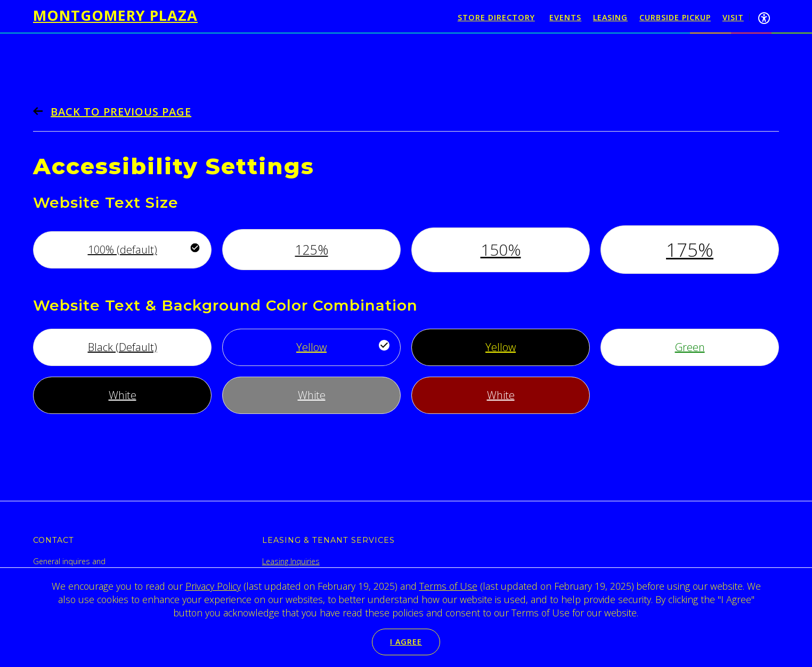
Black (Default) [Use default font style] (123, 347)
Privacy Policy (213, 586)
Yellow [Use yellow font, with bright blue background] (311, 347)
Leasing (610, 17)
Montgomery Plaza (115, 15)
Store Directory (496, 17)
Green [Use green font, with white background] (690, 347)
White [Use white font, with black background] (123, 395)
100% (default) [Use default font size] (123, 250)
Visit (733, 17)
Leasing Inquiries (291, 561)
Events (565, 17)
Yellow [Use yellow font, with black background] (501, 347)
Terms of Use (448, 586)
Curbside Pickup (675, 17)
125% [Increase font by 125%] (312, 249)
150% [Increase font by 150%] (501, 250)
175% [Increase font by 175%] (690, 250)
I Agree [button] (406, 642)
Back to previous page (121, 112)
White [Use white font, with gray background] (312, 395)
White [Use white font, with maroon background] (501, 395)
